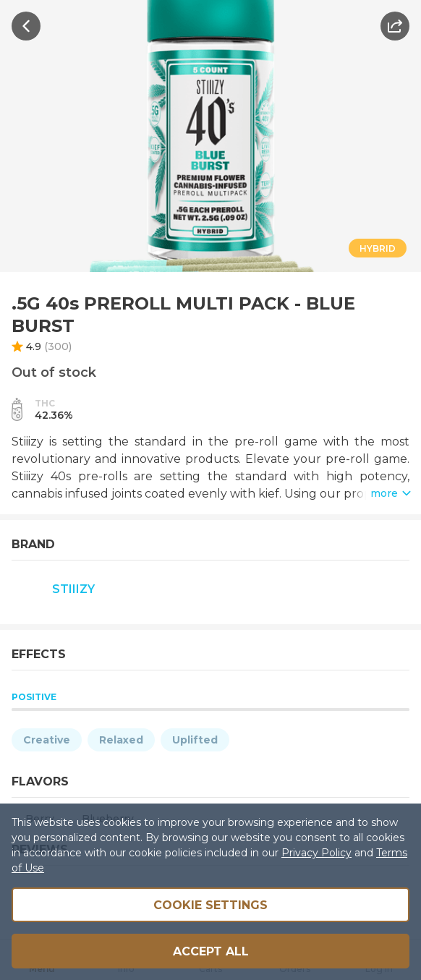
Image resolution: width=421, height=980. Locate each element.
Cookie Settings (210, 905)
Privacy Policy (316, 853)
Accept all (211, 951)
